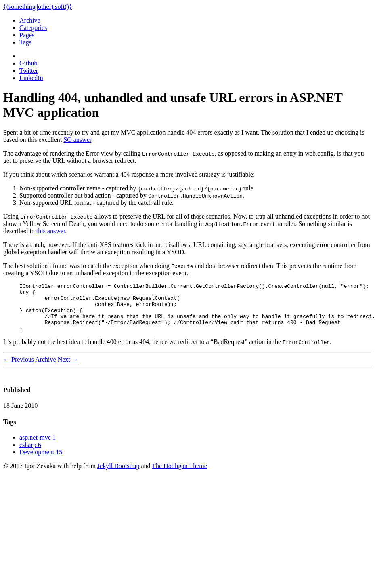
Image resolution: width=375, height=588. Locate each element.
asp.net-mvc (38, 447)
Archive (30, 20)
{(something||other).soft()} (38, 7)
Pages (27, 35)
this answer (51, 231)
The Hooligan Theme (179, 475)
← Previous (19, 369)
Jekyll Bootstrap (118, 475)
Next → (68, 369)
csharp (30, 454)
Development (41, 462)
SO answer (77, 140)
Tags (25, 42)
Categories (33, 28)
